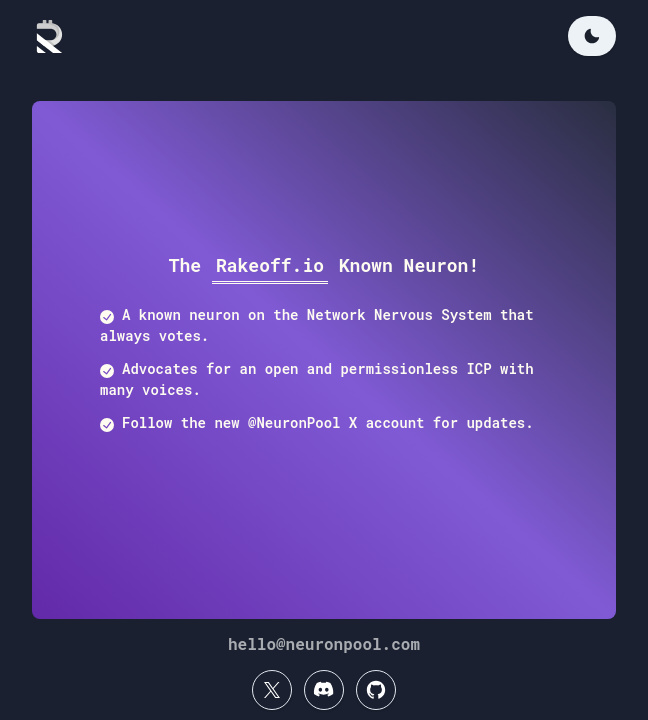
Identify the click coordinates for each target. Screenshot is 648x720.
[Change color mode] (592, 36)
